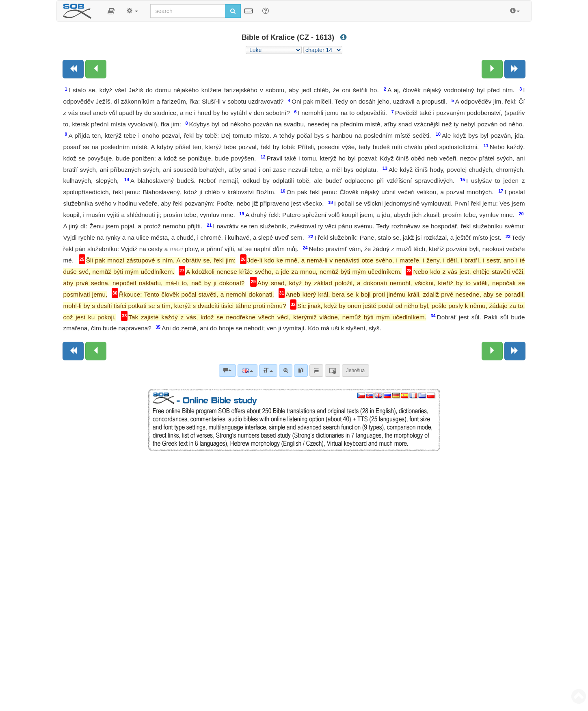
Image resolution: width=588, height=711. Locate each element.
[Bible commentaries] (227, 371)
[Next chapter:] (492, 69)
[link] (301, 371)
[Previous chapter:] (96, 69)
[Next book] (515, 69)
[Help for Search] (266, 11)
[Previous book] (73, 69)
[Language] (248, 371)
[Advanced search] (286, 371)
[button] (111, 11)
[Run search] (233, 11)
